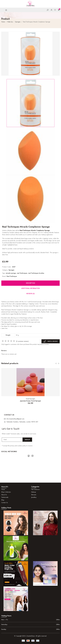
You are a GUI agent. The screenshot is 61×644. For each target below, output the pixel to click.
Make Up (10, 22)
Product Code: (7, 267)
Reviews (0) (31, 294)
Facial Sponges (30, 399)
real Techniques (22, 273)
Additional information (30, 288)
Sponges (18, 22)
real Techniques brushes (36, 273)
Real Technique (12, 276)
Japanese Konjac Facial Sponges (30, 401)
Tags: (4, 273)
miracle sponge (11, 273)
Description (31, 283)
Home (3, 22)
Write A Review (51, 341)
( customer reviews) (22, 341)
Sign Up (27, 440)
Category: (5, 270)
